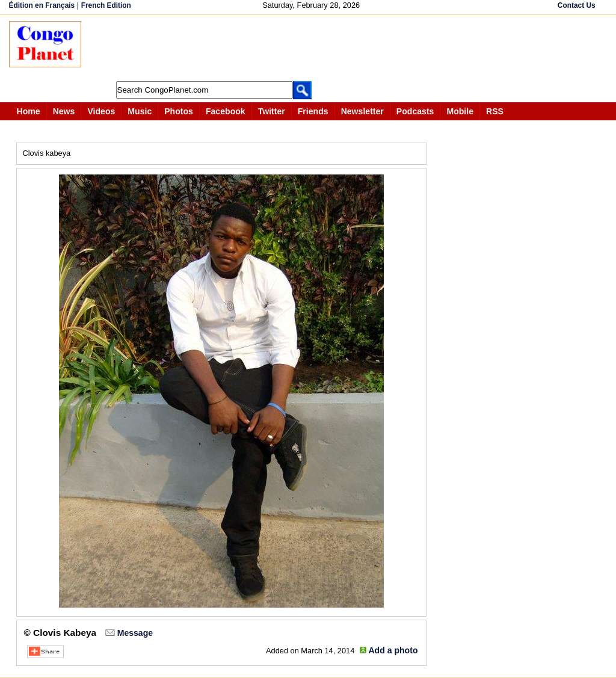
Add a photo (393, 650)
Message (135, 633)
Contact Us (577, 5)
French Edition (106, 5)
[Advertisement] (312, 48)
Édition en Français (42, 5)
